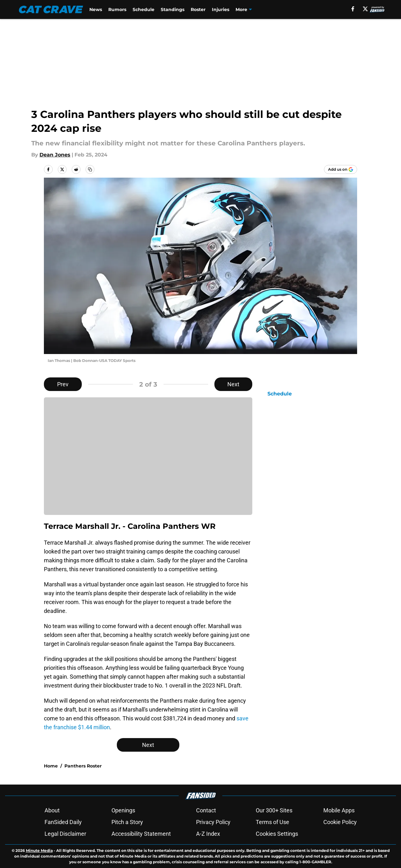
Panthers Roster (83, 766)
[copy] (90, 169)
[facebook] (353, 9)
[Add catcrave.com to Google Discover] (341, 169)
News (97, 9)
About (52, 810)
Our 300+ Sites (274, 810)
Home (51, 766)
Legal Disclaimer (65, 834)
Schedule (144, 9)
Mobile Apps (339, 810)
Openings (123, 810)
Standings (174, 9)
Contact (206, 810)
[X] (365, 9)
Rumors (118, 9)
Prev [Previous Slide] (63, 384)
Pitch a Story (127, 822)
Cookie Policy (340, 822)
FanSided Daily (63, 822)
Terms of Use (272, 822)
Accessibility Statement (141, 834)
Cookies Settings (277, 834)
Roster (199, 9)
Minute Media (39, 850)
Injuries (221, 9)
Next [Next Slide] (233, 384)
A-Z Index (208, 834)
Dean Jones (55, 155)
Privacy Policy (213, 822)
